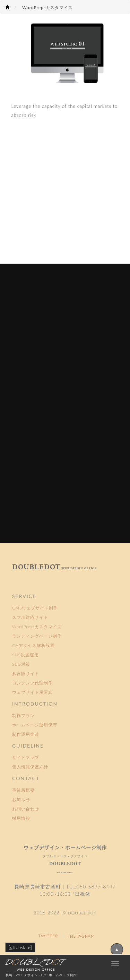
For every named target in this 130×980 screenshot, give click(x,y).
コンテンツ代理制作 (32, 683)
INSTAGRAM (82, 936)
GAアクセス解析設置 (33, 645)
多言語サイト (26, 674)
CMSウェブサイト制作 (35, 608)
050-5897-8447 (96, 887)
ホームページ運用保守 (35, 725)
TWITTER (48, 936)
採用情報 (21, 818)
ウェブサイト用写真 (32, 692)
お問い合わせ (26, 809)
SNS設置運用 (25, 655)
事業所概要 (23, 790)
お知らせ (21, 799)
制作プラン (23, 715)
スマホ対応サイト (30, 617)
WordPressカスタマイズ (37, 627)
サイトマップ (26, 757)
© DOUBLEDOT (79, 913)
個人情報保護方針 (30, 767)
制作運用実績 (26, 734)
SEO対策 (21, 664)
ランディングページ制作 (37, 636)
